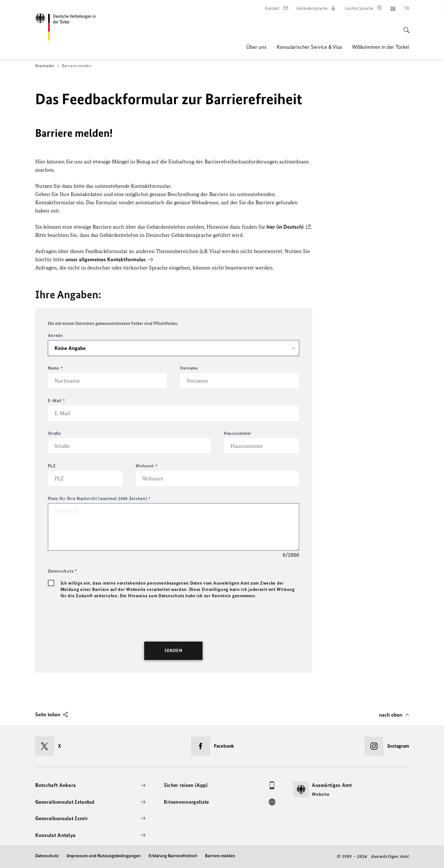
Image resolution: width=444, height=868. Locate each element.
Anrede (55, 336)
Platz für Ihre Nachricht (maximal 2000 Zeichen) (99, 499)
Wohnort (147, 466)
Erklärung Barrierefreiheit (173, 856)
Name (55, 368)
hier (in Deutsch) (285, 227)
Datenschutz (47, 856)
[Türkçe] (407, 9)
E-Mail (57, 401)
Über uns (256, 47)
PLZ (52, 466)
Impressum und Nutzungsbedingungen (104, 856)
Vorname (189, 368)
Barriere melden (220, 856)
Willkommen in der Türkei (381, 47)
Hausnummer (238, 433)
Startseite (47, 66)
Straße (55, 433)
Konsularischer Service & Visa (309, 47)
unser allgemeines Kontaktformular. (106, 259)
